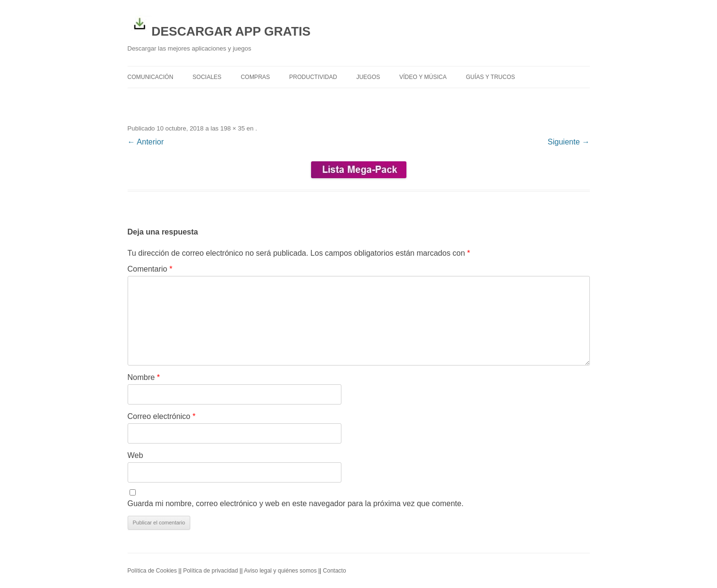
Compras (255, 77)
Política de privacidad (210, 571)
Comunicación (150, 77)
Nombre (144, 377)
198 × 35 (232, 128)
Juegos (368, 77)
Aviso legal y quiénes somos (280, 571)
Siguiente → (568, 142)
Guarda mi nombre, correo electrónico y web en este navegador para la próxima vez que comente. (296, 503)
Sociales (207, 77)
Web (136, 455)
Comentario (150, 269)
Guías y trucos (491, 77)
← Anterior (146, 142)
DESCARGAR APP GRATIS (219, 25)
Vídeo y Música (423, 77)
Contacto (335, 571)
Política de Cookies (152, 571)
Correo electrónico (162, 416)
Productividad (313, 77)
